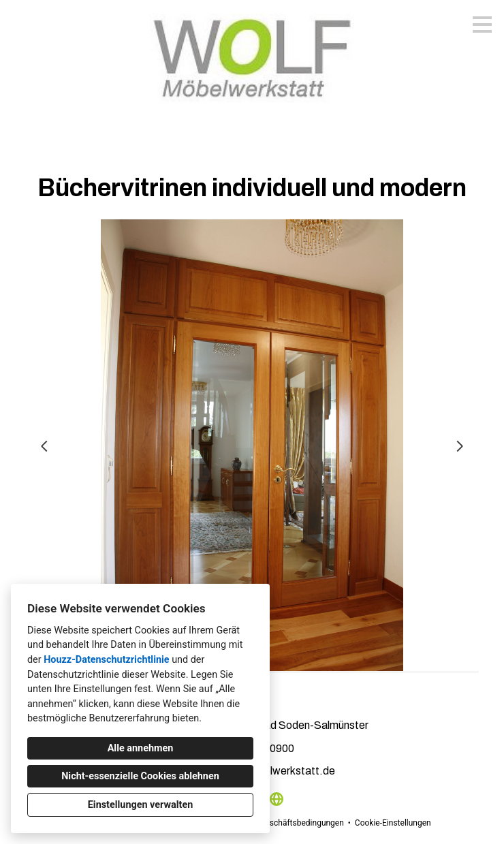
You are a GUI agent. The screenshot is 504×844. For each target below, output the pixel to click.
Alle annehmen (141, 748)
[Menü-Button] (482, 25)
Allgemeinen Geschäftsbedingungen (278, 823)
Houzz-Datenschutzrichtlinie (106, 660)
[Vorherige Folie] (44, 446)
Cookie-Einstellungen (393, 823)
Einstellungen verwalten (141, 805)
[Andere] (277, 799)
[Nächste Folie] (460, 446)
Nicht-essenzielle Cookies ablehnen (140, 776)
